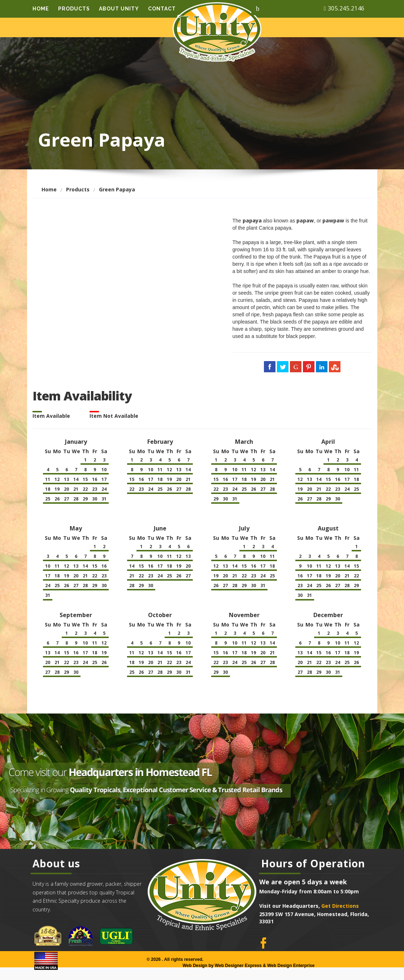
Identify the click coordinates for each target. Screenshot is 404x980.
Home (41, 8)
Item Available (51, 416)
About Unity (119, 8)
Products (74, 8)
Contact (162, 8)
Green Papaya (117, 189)
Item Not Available (114, 416)
